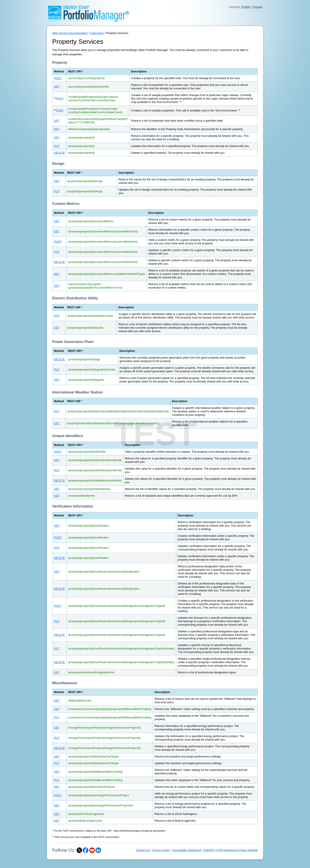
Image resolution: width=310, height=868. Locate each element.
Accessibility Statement (187, 850)
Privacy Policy (161, 850)
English (246, 7)
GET (57, 87)
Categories (97, 33)
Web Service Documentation (70, 33)
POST (58, 78)
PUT (57, 146)
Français (257, 7)
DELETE (59, 153)
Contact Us (143, 850)
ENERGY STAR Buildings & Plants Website (231, 850)
